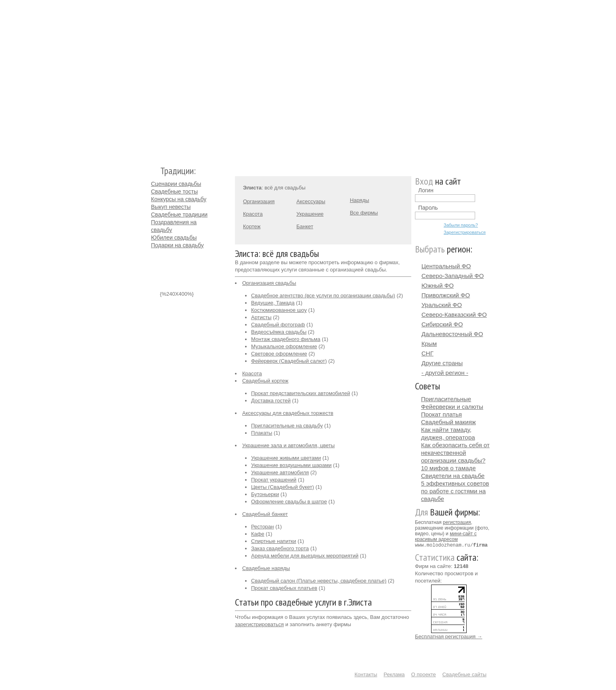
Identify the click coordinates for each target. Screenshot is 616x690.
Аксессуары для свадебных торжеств (288, 413)
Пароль (428, 208)
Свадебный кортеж (265, 381)
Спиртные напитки (274, 541)
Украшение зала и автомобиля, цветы (288, 445)
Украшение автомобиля (280, 472)
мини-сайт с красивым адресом (446, 536)
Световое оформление (279, 354)
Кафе (258, 534)
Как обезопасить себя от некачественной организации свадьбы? (455, 453)
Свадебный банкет (265, 514)
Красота (253, 214)
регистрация (457, 522)
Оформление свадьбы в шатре (289, 502)
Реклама (394, 674)
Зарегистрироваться (465, 232)
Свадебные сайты (464, 674)
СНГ (427, 353)
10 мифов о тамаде (448, 468)
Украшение (310, 214)
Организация (259, 201)
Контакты (366, 674)
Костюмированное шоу (279, 310)
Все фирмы (364, 213)
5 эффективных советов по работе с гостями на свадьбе (455, 491)
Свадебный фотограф (278, 325)
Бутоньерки (265, 494)
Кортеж (252, 226)
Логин (426, 190)
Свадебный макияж (448, 422)
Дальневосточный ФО (452, 334)
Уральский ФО (442, 305)
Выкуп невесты (171, 207)
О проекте (424, 674)
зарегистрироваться (259, 624)
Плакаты (262, 433)
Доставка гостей (271, 401)
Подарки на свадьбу (177, 245)
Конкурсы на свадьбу (179, 199)
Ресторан (263, 527)
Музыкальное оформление (284, 346)
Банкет (305, 226)
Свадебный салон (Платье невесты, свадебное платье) (319, 581)
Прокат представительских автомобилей (301, 393)
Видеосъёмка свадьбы (279, 332)
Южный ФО (438, 285)
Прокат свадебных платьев (284, 588)
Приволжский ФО (446, 295)
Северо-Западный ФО (453, 276)
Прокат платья (441, 414)
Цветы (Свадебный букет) (283, 487)
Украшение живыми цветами (286, 458)
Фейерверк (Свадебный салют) (289, 361)
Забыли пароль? (461, 225)
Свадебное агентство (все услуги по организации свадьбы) (323, 296)
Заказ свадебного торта (280, 548)
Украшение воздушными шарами (291, 465)
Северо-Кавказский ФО (454, 314)
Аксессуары (311, 201)
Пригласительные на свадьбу (287, 426)
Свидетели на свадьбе (453, 476)
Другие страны (442, 363)
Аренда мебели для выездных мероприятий (305, 556)
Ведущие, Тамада (273, 303)
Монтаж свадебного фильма (286, 339)
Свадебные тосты (174, 191)
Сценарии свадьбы (176, 184)
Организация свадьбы (269, 283)
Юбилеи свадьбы (174, 238)
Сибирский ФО (442, 324)
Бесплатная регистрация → (449, 636)
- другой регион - (445, 373)
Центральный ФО (446, 266)
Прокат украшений (274, 480)
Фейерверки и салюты (452, 407)
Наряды (360, 200)
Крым (429, 344)
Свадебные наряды (266, 568)
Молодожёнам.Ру (154, 79)
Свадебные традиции (179, 215)
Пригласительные (446, 399)
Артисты (261, 317)
